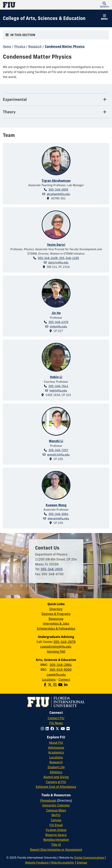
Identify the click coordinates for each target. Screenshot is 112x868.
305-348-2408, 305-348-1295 (58, 258)
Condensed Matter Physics (65, 46)
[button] (104, 5)
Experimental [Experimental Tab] (15, 99)
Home (7, 46)
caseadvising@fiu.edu (56, 647)
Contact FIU (56, 718)
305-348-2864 (61, 665)
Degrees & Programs (56, 614)
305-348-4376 (58, 322)
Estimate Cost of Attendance (56, 787)
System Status (56, 830)
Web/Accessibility (63, 863)
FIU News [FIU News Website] (56, 723)
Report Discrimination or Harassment (56, 850)
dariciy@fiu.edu (58, 262)
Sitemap (82, 863)
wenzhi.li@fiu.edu (58, 455)
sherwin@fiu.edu (58, 518)
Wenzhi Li (56, 441)
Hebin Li (56, 377)
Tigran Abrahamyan (56, 181)
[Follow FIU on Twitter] (58, 729)
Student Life (56, 767)
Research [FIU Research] (56, 762)
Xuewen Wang (56, 505)
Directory (56, 609)
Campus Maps (56, 810)
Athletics (56, 772)
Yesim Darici (56, 245)
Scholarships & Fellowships (56, 629)
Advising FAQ (56, 652)
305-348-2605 (58, 190)
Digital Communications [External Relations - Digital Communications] (89, 858)
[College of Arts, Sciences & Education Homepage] (44, 18)
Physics (20, 46)
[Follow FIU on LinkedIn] (48, 729)
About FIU (56, 743)
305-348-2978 (65, 642)
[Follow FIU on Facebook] (53, 729)
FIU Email (56, 825)
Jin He (56, 313)
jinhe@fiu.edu (58, 327)
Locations (49, 680)
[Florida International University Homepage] (29, 5)
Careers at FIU (56, 782)
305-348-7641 (58, 386)
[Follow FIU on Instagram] (43, 729)
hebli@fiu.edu (58, 391)
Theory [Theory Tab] (9, 112)
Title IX (56, 845)
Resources (56, 619)
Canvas (56, 820)
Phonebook (48, 801)
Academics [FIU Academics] (56, 752)
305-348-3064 (58, 514)
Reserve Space (56, 835)
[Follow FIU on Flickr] (69, 729)
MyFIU (56, 815)
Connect (64, 680)
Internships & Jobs (56, 624)
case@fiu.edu (56, 675)
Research (35, 46)
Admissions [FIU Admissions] (56, 748)
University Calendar (56, 805)
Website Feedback (37, 863)
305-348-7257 (58, 450)
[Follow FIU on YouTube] (64, 729)
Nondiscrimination (56, 840)
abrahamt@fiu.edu (58, 194)
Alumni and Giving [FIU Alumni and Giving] (56, 777)
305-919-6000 (60, 670)
